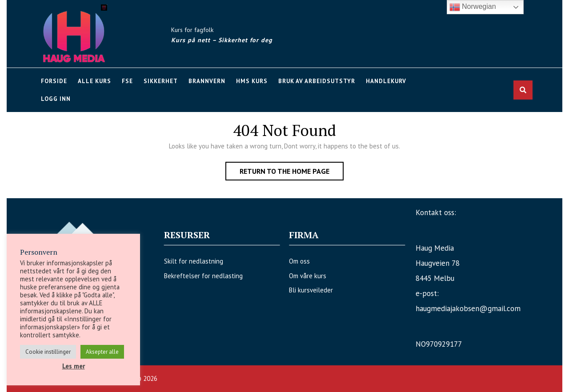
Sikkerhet (161, 81)
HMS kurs (252, 81)
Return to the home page (292, 173)
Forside (54, 81)
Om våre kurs (304, 276)
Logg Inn (56, 99)
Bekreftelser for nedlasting (207, 276)
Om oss (296, 261)
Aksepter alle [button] (102, 352)
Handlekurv (386, 81)
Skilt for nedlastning (197, 261)
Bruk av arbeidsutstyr (317, 81)
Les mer (74, 366)
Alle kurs (94, 81)
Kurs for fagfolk (192, 30)
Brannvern (207, 81)
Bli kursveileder (307, 290)
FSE (127, 81)
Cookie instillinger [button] (48, 352)
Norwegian (473, 7)
